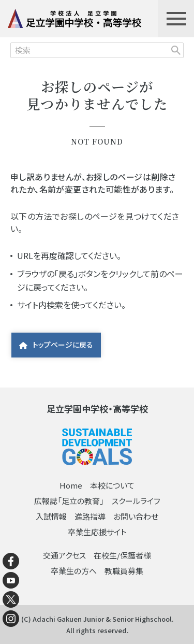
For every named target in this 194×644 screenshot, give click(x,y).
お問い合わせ (136, 516)
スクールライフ (136, 501)
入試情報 (51, 516)
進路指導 (90, 516)
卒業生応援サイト (97, 532)
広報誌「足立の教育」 (69, 501)
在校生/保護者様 (122, 555)
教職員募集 (124, 571)
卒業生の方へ (74, 571)
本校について (112, 485)
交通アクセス (64, 555)
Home (71, 485)
